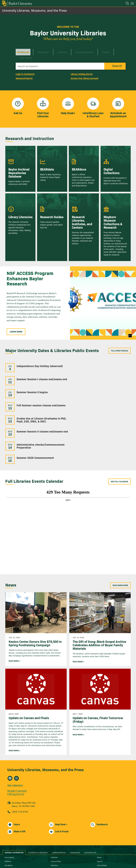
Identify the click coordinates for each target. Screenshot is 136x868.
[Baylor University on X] (68, 858)
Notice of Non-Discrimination (61, 843)
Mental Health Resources (60, 839)
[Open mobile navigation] (133, 4)
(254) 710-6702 (20, 769)
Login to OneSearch (25, 67)
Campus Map (56, 818)
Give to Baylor (56, 826)
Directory (54, 822)
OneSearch (22, 50)
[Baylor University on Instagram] (63, 858)
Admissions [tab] (75, 810)
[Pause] (130, 329)
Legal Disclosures (57, 835)
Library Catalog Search (82, 67)
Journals (55, 50)
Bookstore (8, 826)
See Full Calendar (119, 439)
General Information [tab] (14, 810)
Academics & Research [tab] (38, 810)
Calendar (54, 814)
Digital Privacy (10, 847)
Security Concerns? (17, 748)
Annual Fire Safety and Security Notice (19, 839)
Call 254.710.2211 (16, 751)
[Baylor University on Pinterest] (79, 858)
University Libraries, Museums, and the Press (34, 10)
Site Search (107, 50)
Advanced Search (24, 71)
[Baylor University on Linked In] (74, 858)
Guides (92, 50)
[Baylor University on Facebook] (57, 858)
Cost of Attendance (12, 843)
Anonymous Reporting (13, 835)
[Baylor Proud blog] (52, 858)
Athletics (8, 818)
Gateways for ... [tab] (91, 810)
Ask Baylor (9, 822)
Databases (39, 50)
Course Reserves (74, 50)
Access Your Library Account (84, 71)
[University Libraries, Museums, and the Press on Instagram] (16, 735)
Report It (54, 847)
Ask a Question (15, 742)
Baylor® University (65, 862)
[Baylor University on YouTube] (84, 858)
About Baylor (9, 814)
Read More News (120, 542)
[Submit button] (115, 59)
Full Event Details (120, 344)
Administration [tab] (59, 810)
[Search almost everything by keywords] (60, 59)
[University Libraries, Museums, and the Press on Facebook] (10, 735)
